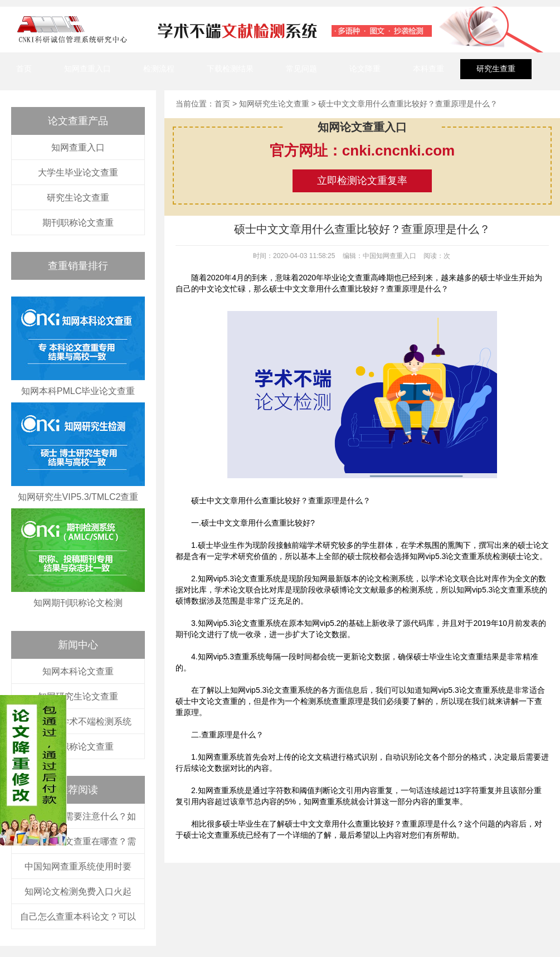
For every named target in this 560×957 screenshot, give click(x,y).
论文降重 (365, 69)
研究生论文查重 (78, 198)
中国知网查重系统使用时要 (78, 866)
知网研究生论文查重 (78, 696)
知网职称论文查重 (78, 747)
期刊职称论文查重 (78, 223)
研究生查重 (496, 69)
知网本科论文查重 (78, 671)
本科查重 (428, 69)
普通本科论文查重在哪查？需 (78, 841)
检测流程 (159, 69)
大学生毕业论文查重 (78, 173)
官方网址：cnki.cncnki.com (362, 150)
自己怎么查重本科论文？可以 (78, 917)
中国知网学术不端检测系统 (78, 722)
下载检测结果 (230, 69)
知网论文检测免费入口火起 (78, 892)
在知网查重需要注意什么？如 (78, 816)
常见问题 (301, 69)
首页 (24, 69)
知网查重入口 (87, 69)
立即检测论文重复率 (362, 181)
